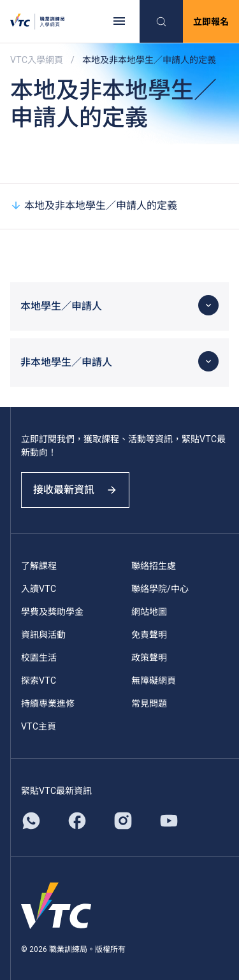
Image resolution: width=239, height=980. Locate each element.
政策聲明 (149, 658)
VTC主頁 (39, 726)
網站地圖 (149, 612)
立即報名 (211, 22)
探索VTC (39, 681)
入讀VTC (39, 589)
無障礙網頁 (154, 681)
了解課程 (39, 566)
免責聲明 (149, 635)
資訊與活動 (43, 635)
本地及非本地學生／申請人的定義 (94, 205)
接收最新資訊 (75, 490)
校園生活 (39, 658)
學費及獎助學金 (52, 612)
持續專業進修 (48, 703)
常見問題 (149, 703)
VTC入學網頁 (37, 60)
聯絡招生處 (154, 566)
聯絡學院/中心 (160, 589)
